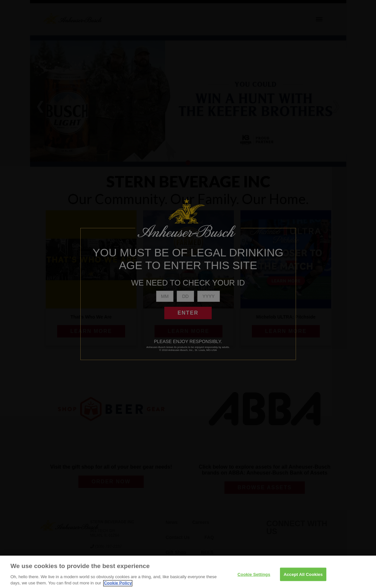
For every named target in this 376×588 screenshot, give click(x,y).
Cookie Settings (254, 576)
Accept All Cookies (303, 576)
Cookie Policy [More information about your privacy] (118, 585)
